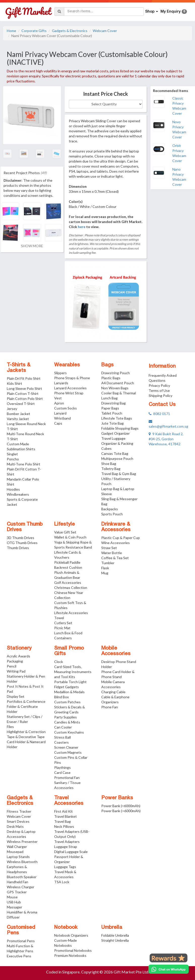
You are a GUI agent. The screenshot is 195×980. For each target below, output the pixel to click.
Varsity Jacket (18, 419)
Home (11, 31)
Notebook (66, 928)
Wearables (67, 365)
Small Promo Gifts (69, 651)
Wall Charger (17, 847)
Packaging (15, 661)
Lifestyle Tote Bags (117, 418)
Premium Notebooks (70, 955)
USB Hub (14, 902)
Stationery (19, 648)
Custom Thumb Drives (25, 527)
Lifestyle (64, 524)
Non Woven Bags (115, 388)
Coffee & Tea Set (115, 558)
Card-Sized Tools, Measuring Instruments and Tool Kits (73, 672)
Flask (105, 568)
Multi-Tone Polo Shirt (24, 464)
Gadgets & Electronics (70, 31)
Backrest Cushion (68, 567)
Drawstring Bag (113, 403)
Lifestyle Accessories (71, 613)
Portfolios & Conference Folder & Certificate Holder (26, 706)
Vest (58, 398)
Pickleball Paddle (67, 562)
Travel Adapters (67, 842)
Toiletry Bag (111, 469)
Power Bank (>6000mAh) (121, 811)
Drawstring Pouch (116, 373)
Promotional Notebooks (73, 950)
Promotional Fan (67, 778)
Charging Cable (113, 692)
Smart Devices (18, 821)
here (82, 227)
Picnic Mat (62, 628)
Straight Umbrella (115, 940)
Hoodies (13, 489)
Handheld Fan (18, 882)
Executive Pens (19, 956)
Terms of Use (159, 390)
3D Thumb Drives (21, 538)
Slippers (60, 373)
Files (10, 727)
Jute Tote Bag (112, 423)
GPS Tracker (17, 892)
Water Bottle (112, 553)
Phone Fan (110, 707)
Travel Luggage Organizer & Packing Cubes (117, 443)
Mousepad (15, 852)
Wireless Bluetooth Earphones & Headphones (22, 867)
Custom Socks (66, 408)
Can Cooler (63, 727)
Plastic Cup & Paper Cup (121, 538)
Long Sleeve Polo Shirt (24, 388)
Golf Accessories (68, 582)
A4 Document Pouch (118, 383)
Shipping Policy (160, 396)
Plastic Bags (111, 378)
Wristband (62, 418)
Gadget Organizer (116, 433)
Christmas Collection (71, 588)
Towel (59, 618)
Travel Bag (62, 821)
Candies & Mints (67, 722)
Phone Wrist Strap (69, 393)
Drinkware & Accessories (116, 527)
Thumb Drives (18, 548)
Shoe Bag (109, 464)
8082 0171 (159, 414)
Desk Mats (15, 826)
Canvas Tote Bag (115, 453)
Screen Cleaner (66, 747)
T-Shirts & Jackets (19, 368)
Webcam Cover (105, 31)
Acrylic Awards (19, 656)
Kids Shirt (14, 383)
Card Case (62, 772)
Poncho (13, 459)
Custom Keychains (69, 732)
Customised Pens (21, 930)
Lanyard (60, 413)
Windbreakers (18, 494)
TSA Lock (62, 882)
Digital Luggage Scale (71, 852)
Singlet (12, 454)
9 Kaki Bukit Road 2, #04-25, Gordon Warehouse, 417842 (166, 439)
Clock (59, 662)
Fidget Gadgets (67, 687)
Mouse (12, 897)
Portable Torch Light (70, 682)
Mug (105, 573)
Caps (58, 423)
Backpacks (110, 509)
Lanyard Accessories (70, 388)
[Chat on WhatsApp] (169, 969)
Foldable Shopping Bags (120, 428)
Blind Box (61, 697)
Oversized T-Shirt (21, 404)
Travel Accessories (69, 801)
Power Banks (117, 798)
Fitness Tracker (19, 811)
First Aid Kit (63, 811)
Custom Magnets (68, 752)
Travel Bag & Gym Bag (119, 474)
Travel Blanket (66, 816)
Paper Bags (110, 408)
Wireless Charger (21, 887)
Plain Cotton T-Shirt (23, 393)
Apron (59, 403)
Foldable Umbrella (115, 935)
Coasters (61, 742)
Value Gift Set (65, 532)
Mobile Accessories (116, 651)
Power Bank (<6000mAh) (121, 806)
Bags (107, 365)
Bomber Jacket (19, 414)
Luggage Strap (66, 847)
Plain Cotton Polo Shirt (25, 399)
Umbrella (112, 928)
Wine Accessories (116, 543)
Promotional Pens (21, 941)
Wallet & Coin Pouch (70, 537)
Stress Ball (62, 737)
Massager (14, 907)
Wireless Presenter (22, 842)
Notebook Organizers (71, 935)
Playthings (62, 767)
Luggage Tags (65, 867)
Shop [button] (152, 12)
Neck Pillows (64, 826)
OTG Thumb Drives (22, 543)
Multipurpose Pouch (117, 459)
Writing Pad (16, 671)
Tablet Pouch (112, 413)
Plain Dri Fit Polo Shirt (24, 378)
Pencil (12, 666)
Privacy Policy (159, 385)
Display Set (16, 696)
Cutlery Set (63, 623)
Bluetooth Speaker (22, 877)
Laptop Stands (18, 857)
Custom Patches (67, 702)
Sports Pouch (112, 514)
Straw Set (109, 548)
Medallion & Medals (69, 692)
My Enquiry (174, 12)
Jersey (12, 409)
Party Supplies (66, 717)
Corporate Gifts (34, 31)
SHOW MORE (32, 246)
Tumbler (108, 563)
